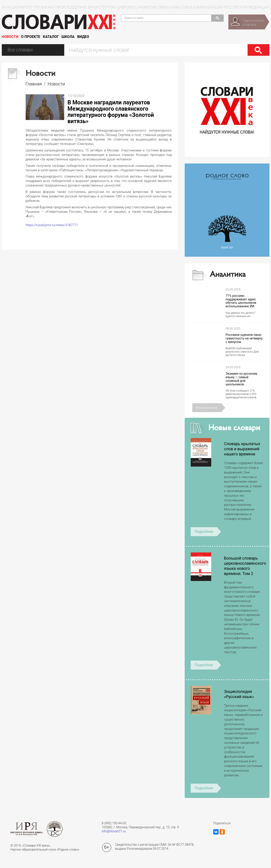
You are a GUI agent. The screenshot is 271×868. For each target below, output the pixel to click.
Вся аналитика (207, 408)
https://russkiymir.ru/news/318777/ (52, 225)
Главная (34, 84)
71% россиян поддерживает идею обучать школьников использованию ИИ (241, 301)
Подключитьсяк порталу (253, 23)
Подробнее (204, 532)
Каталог (51, 37)
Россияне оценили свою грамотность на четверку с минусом (244, 338)
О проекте (31, 37)
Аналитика (228, 275)
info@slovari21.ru (114, 831)
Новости (10, 37)
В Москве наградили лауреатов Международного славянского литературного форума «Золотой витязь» (111, 112)
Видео (83, 37)
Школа (68, 37)
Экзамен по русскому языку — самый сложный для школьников (242, 379)
